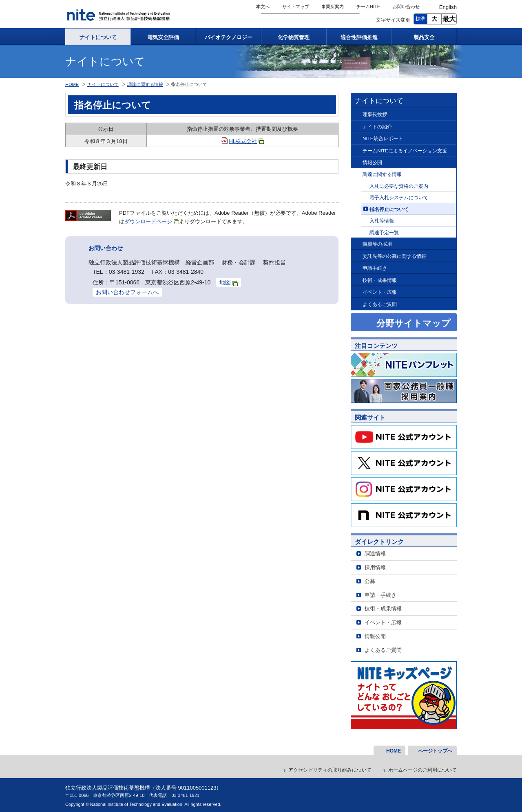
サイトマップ (296, 7)
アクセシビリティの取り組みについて (330, 770)
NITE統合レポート (383, 138)
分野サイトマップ (414, 323)
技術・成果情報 (380, 280)
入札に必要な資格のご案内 (399, 186)
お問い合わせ (406, 7)
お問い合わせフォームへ (127, 292)
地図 (229, 283)
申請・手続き (380, 595)
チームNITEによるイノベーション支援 (405, 151)
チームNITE (368, 7)
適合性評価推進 (359, 37)
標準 (420, 19)
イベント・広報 (380, 292)
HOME (72, 84)
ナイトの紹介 (377, 127)
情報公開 (372, 162)
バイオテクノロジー (229, 37)
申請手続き (375, 268)
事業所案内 (333, 7)
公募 (370, 581)
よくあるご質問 (380, 304)
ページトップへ (435, 751)
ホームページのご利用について (422, 770)
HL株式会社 (247, 141)
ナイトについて (98, 37)
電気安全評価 (163, 37)
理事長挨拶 (375, 114)
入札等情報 (382, 221)
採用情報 (375, 567)
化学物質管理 (294, 37)
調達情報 (375, 553)
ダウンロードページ (152, 221)
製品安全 (424, 37)
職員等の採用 (377, 244)
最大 (449, 19)
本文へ (263, 7)
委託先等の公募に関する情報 (394, 256)
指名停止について (389, 209)
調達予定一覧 (384, 232)
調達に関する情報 (382, 174)
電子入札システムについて (399, 197)
